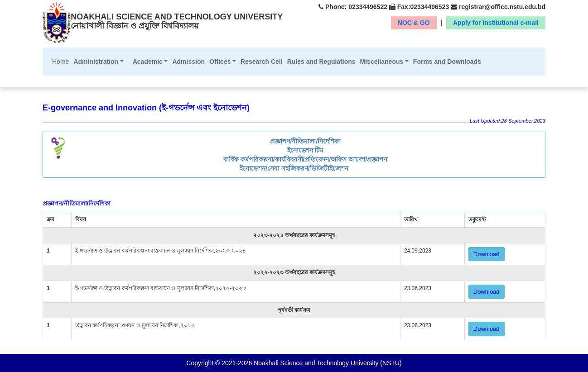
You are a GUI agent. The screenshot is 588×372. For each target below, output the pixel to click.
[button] (98, 62)
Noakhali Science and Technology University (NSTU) (327, 363)
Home (62, 61)
